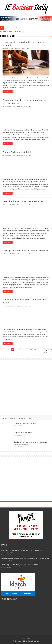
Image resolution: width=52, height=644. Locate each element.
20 (31, 350)
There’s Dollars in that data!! (17, 152)
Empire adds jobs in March (23, 433)
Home (3, 32)
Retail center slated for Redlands (14, 28)
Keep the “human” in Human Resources (23, 201)
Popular (12, 418)
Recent (4, 418)
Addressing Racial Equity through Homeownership (20, 565)
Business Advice (21, 49)
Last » (45, 352)
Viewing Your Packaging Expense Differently (25, 251)
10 (27, 350)
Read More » (8, 92)
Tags (29, 418)
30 (35, 350)
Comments (21, 418)
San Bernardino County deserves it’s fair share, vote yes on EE (25, 558)
